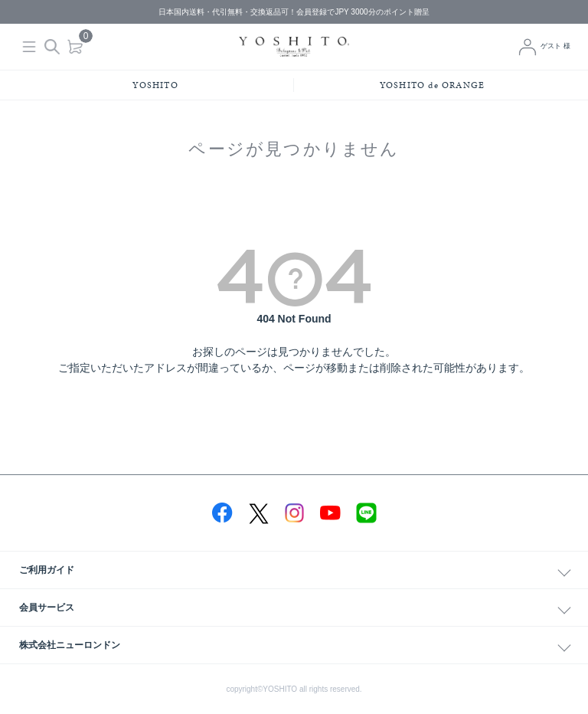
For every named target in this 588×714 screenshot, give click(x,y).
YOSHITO (155, 85)
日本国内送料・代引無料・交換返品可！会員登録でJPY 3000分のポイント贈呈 (294, 12)
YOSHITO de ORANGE (432, 85)
